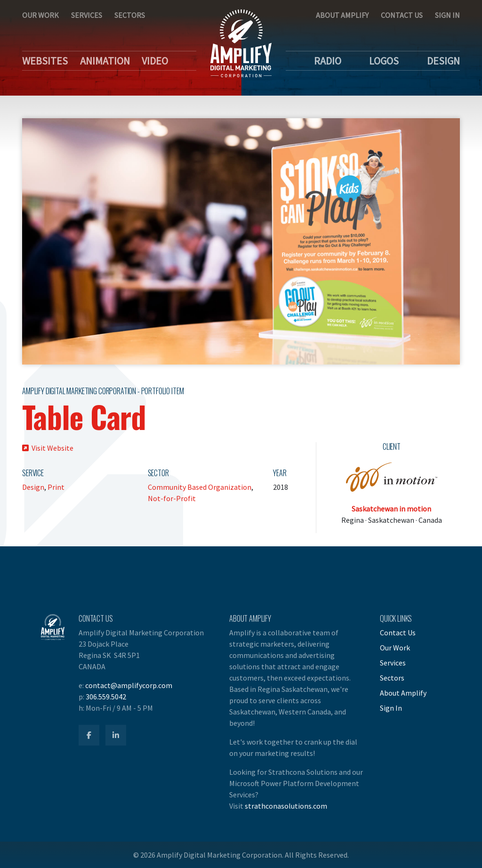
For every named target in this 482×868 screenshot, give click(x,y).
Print (56, 487)
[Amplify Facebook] (89, 735)
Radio (328, 61)
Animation (105, 61)
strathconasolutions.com (286, 806)
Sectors (130, 15)
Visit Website (48, 448)
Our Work (40, 15)
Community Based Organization (200, 487)
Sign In (447, 15)
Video (155, 61)
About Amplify (342, 15)
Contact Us (402, 15)
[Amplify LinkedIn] (116, 735)
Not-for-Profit (172, 498)
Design (443, 61)
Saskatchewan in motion (391, 509)
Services (87, 15)
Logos (384, 61)
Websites (45, 61)
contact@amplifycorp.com (129, 685)
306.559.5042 (106, 697)
